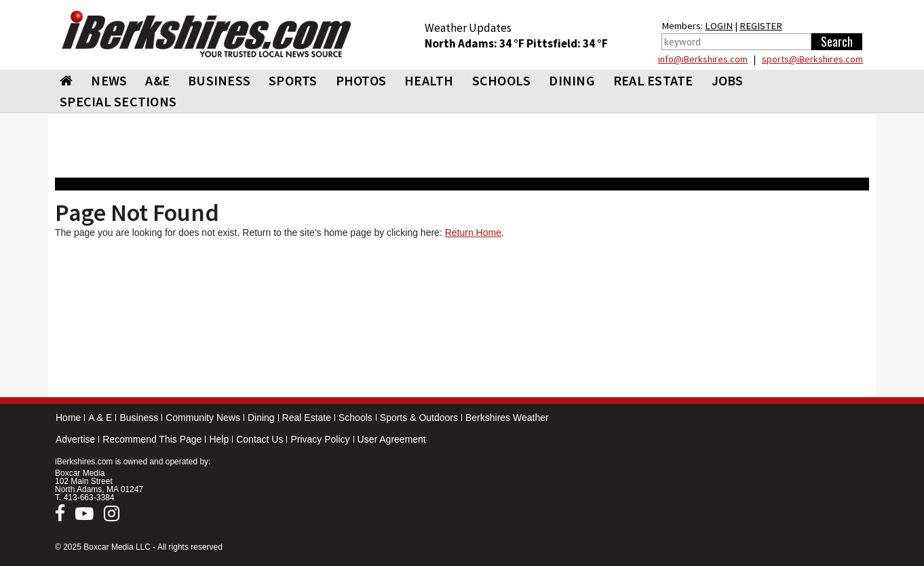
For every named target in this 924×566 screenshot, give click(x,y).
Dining (261, 418)
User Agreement (392, 439)
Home (68, 418)
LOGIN (719, 26)
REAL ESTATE (653, 80)
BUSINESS (219, 80)
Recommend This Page (152, 439)
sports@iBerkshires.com (812, 59)
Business (139, 418)
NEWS (109, 80)
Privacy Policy (320, 439)
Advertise (75, 439)
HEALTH (429, 80)
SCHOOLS (502, 80)
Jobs (728, 80)
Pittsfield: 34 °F (567, 43)
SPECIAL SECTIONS (118, 101)
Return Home (473, 233)
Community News (203, 418)
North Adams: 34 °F (476, 43)
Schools (355, 418)
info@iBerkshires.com (703, 59)
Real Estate (307, 418)
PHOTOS (361, 80)
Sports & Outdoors (419, 418)
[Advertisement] (462, 321)
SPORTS (293, 80)
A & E (100, 418)
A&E (157, 80)
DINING (572, 80)
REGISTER (761, 26)
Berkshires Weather (507, 418)
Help (219, 439)
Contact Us (259, 439)
